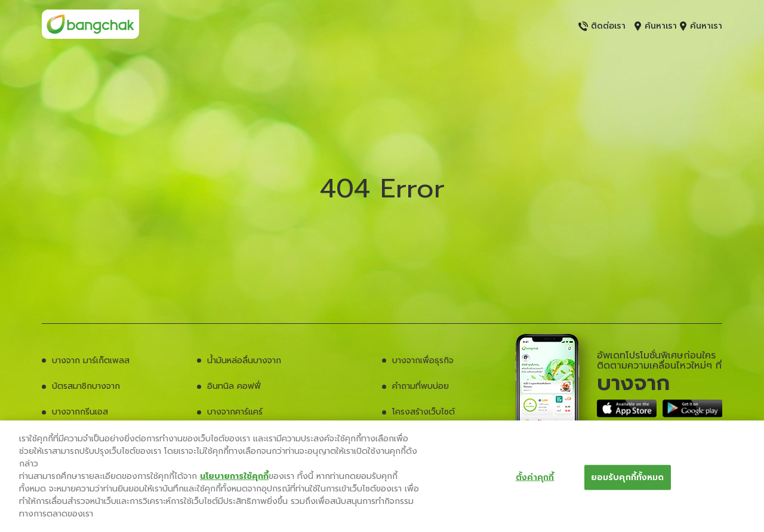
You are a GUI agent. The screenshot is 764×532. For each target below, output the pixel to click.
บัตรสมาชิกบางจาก (86, 386)
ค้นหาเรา (656, 26)
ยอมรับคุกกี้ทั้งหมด (628, 477)
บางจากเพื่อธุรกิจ (423, 361)
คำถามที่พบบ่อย (420, 386)
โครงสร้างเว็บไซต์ (423, 412)
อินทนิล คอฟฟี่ (234, 386)
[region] (382, 476)
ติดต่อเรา (602, 26)
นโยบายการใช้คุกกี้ (234, 476)
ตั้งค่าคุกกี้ (535, 477)
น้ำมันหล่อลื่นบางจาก (244, 361)
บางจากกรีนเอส (80, 412)
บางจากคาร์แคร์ (235, 412)
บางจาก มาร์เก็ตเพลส (91, 361)
